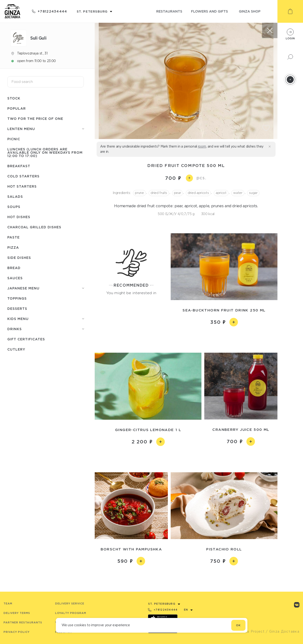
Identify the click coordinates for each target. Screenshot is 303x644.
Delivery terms (17, 613)
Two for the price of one (35, 119)
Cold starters (23, 176)
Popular (17, 108)
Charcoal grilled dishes (34, 227)
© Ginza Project (250, 631)
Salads (15, 196)
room (202, 146)
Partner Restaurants (23, 622)
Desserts (17, 308)
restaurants (169, 11)
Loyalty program (71, 613)
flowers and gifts (209, 11)
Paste (13, 237)
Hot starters (22, 186)
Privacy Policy (17, 632)
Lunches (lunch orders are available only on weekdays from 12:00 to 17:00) (45, 152)
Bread (14, 268)
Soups (14, 207)
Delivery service (70, 603)
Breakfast (19, 166)
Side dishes (19, 258)
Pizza (13, 247)
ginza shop (250, 11)
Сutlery (16, 349)
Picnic (14, 139)
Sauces (15, 278)
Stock (14, 98)
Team (8, 603)
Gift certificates (26, 339)
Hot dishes (19, 217)
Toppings (17, 298)
